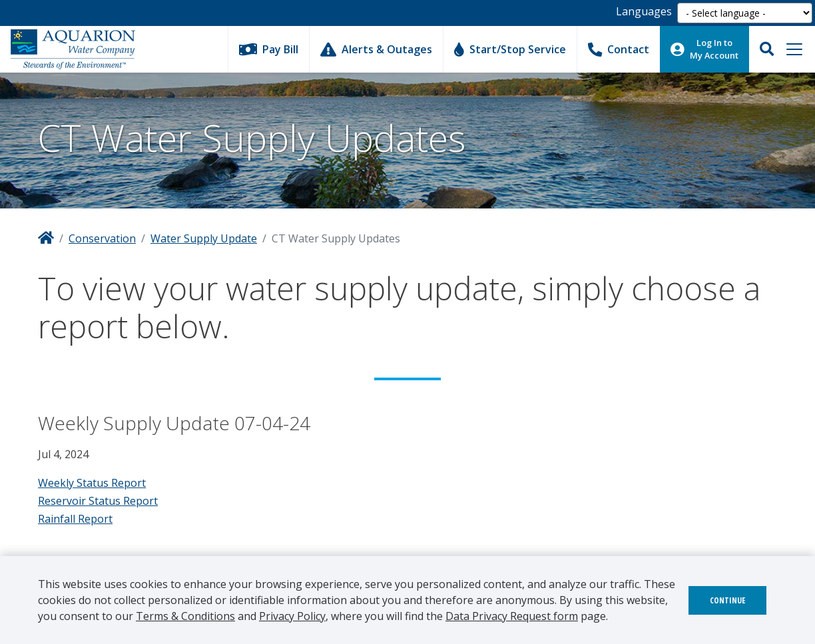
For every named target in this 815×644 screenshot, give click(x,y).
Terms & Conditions (185, 616)
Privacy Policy (292, 616)
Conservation (102, 238)
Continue (727, 600)
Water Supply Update (204, 238)
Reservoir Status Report (98, 501)
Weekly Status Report (92, 483)
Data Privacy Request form (512, 616)
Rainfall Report (75, 519)
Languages (644, 11)
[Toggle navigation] (794, 49)
